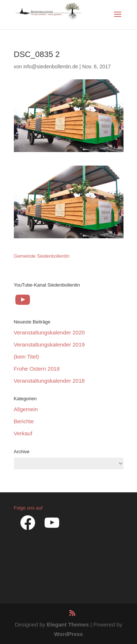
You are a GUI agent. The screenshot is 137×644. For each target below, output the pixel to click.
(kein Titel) (26, 357)
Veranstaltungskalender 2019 (49, 344)
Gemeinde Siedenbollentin (42, 256)
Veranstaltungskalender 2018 (49, 381)
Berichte (24, 421)
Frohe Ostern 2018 (37, 369)
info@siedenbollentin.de (51, 67)
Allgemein (26, 409)
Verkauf (23, 433)
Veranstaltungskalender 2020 (49, 332)
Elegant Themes (68, 624)
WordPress (68, 634)
